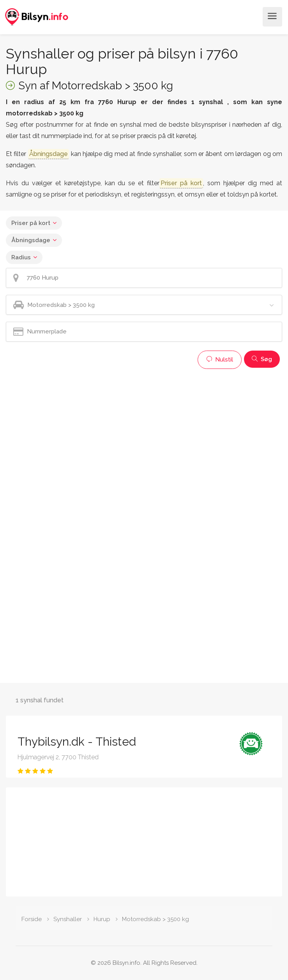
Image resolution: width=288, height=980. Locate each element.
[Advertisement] (144, 427)
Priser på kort (31, 223)
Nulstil (220, 360)
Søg (262, 359)
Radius (21, 257)
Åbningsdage (31, 240)
